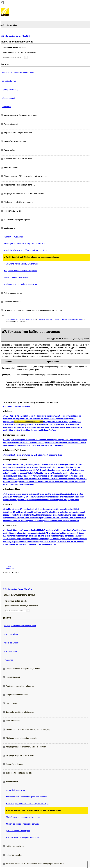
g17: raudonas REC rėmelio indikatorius (39, 544)
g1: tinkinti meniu (12, 530)
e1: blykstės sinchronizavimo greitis (19, 494)
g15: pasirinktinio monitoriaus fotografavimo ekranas (33, 542)
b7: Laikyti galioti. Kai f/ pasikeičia (49, 445)
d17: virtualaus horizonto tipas (59, 479)
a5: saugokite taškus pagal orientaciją (54, 419)
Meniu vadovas (31, 319)
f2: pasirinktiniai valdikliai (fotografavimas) (38, 509)
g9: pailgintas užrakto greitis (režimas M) (43, 536)
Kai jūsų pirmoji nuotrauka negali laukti (18, 72)
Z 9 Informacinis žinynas (15, 319)
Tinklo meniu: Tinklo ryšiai (16, 277)
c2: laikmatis (40, 455)
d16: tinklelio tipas (38, 479)
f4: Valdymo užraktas (22, 512)
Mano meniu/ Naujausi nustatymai (20, 284)
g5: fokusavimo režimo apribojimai (28, 533)
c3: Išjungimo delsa (54, 455)
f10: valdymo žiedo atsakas (25, 518)
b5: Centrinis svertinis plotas (64, 443)
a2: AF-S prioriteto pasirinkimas (44, 416)
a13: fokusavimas (54, 427)
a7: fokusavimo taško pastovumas (28, 422)
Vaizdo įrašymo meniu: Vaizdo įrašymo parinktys (25, 250)
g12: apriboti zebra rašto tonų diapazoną (31, 539)
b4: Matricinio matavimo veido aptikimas (35, 443)
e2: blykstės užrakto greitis (45, 494)
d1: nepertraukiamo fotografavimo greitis (21, 464)
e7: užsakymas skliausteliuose (40, 500)
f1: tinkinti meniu (12, 509)
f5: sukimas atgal (39, 512)
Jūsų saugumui (8, 98)
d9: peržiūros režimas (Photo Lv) (21, 473)
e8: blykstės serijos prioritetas (66, 500)
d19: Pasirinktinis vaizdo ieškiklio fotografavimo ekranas (57, 482)
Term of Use (10, 569)
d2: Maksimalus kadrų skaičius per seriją (56, 464)
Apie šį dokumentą (10, 90)
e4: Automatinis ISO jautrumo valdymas (28, 497)
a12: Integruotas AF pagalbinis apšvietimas (28, 427)
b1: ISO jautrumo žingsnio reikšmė (18, 440)
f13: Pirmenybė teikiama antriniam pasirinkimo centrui (56, 521)
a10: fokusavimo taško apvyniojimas (45, 424)
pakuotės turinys (9, 81)
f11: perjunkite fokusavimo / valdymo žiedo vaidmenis (59, 518)
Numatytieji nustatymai (14, 237)
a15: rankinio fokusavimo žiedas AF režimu (38, 430)
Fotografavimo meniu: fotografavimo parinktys (25, 244)
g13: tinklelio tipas (56, 539)
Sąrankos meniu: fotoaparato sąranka (20, 271)
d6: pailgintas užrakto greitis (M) (25, 470)
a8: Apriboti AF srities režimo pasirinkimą (60, 422)
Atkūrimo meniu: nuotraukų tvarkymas (21, 264)
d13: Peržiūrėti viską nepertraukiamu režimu (47, 476)
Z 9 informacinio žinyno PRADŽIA (16, 36)
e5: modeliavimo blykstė (56, 497)
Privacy (9, 566)
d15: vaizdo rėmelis (22, 479)
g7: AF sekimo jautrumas (65, 533)
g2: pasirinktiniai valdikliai (32, 530)
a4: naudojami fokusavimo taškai (24, 419)
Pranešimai (7, 107)
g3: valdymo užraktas (52, 530)
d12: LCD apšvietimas (19, 476)
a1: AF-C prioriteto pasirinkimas (17, 416)
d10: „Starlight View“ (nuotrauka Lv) (50, 473)
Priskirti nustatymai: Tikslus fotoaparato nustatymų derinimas (31, 257)
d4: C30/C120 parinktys (39, 467)
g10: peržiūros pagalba (70, 536)
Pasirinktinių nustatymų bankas (17, 406)
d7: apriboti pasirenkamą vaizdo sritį (55, 470)
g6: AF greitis (49, 533)
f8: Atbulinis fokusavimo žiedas (45, 515)
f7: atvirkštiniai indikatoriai (20, 515)
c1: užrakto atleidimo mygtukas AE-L (19, 455)
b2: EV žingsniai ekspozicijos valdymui (49, 440)
